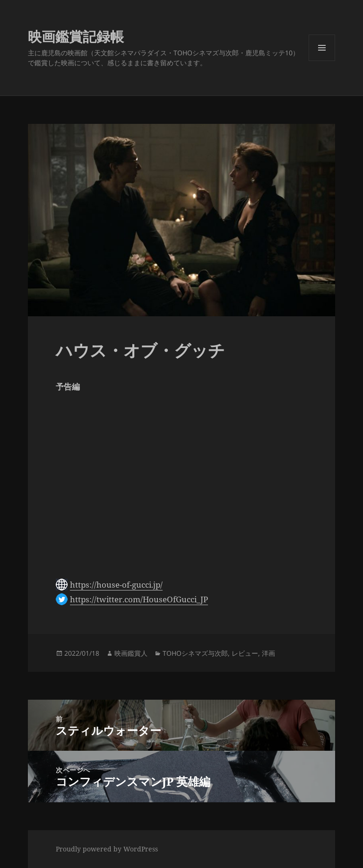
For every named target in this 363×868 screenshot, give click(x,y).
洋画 (268, 653)
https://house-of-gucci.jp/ (116, 585)
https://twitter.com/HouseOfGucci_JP (139, 599)
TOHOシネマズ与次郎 (195, 653)
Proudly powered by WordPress (107, 849)
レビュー (245, 653)
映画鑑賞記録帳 (76, 36)
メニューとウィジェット (322, 61)
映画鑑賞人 (131, 653)
